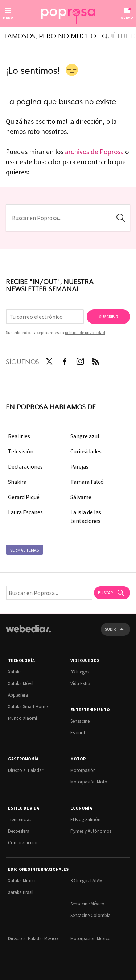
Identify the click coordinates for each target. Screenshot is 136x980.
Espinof (78, 733)
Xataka (15, 672)
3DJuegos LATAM (86, 881)
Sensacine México (87, 904)
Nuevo (127, 18)
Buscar (121, 217)
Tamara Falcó (87, 482)
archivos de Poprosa (94, 152)
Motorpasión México (90, 939)
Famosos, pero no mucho (50, 35)
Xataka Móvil (21, 683)
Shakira (17, 482)
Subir (110, 629)
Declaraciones (25, 466)
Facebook (65, 360)
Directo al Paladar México (33, 939)
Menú (8, 18)
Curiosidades (86, 451)
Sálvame (81, 497)
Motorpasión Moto (89, 782)
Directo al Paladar (26, 770)
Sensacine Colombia (90, 915)
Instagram (80, 360)
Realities (19, 436)
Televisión (21, 451)
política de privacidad (85, 332)
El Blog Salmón (85, 820)
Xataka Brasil (21, 892)
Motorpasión (83, 770)
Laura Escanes (25, 512)
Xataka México (22, 881)
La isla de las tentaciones (86, 516)
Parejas (79, 466)
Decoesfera (19, 831)
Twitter (49, 360)
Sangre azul (85, 436)
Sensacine (80, 721)
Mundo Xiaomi (22, 718)
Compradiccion (23, 843)
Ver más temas (24, 550)
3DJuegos (80, 672)
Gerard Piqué (24, 497)
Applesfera (18, 695)
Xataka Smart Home (28, 707)
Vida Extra (80, 683)
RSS (96, 360)
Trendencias (20, 820)
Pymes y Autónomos (91, 831)
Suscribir (108, 316)
